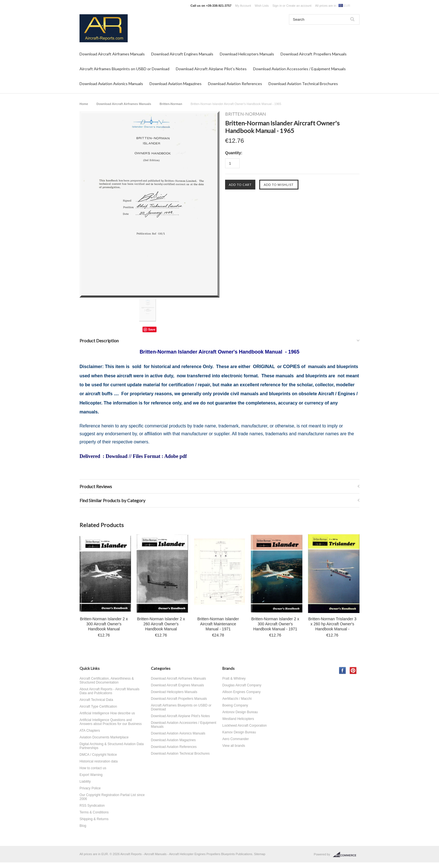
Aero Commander (236, 739)
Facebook (343, 671)
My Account (243, 6)
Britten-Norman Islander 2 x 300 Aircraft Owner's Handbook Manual (104, 624)
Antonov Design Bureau (240, 712)
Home (84, 104)
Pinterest (353, 671)
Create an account (299, 6)
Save (152, 329)
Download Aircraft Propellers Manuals (314, 54)
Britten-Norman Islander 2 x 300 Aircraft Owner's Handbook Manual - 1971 (275, 624)
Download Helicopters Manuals (247, 54)
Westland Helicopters (238, 719)
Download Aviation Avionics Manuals (111, 84)
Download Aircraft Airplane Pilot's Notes (211, 69)
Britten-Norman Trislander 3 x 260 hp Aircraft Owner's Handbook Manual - (332, 624)
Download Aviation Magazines (176, 84)
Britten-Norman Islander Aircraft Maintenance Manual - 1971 (218, 624)
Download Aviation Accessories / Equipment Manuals (299, 69)
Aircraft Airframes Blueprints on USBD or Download (124, 69)
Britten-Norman (171, 104)
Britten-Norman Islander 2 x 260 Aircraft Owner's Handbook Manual (161, 624)
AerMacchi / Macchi (237, 699)
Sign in (277, 6)
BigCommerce (346, 855)
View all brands (234, 746)
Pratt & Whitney (234, 679)
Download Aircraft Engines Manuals (182, 54)
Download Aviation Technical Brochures (303, 84)
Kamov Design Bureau (239, 732)
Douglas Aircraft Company (242, 685)
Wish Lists (262, 6)
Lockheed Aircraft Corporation (245, 726)
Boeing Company (235, 705)
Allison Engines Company (241, 692)
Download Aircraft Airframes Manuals (112, 54)
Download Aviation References (235, 84)
